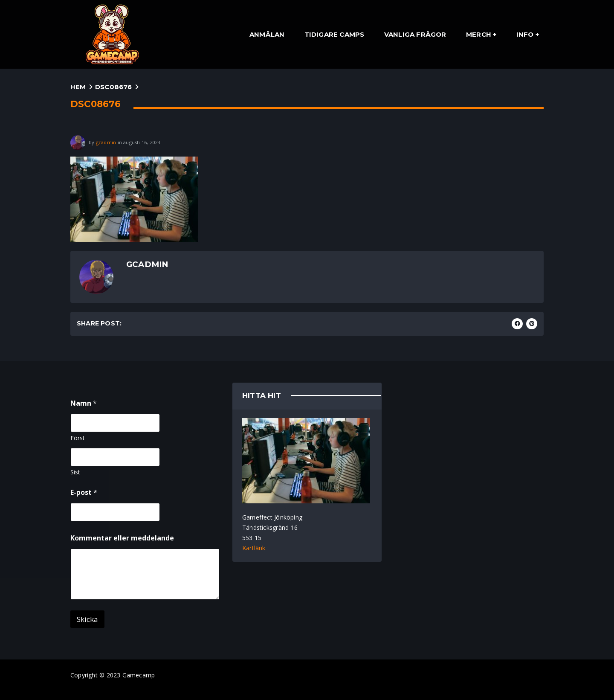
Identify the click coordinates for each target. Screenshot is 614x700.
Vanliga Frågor (415, 34)
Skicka (87, 619)
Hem (78, 87)
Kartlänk (254, 548)
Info (525, 34)
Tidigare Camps (335, 34)
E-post (84, 492)
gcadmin (106, 142)
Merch (479, 34)
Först (78, 438)
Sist (75, 472)
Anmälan (267, 34)
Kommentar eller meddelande (122, 538)
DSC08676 (114, 87)
